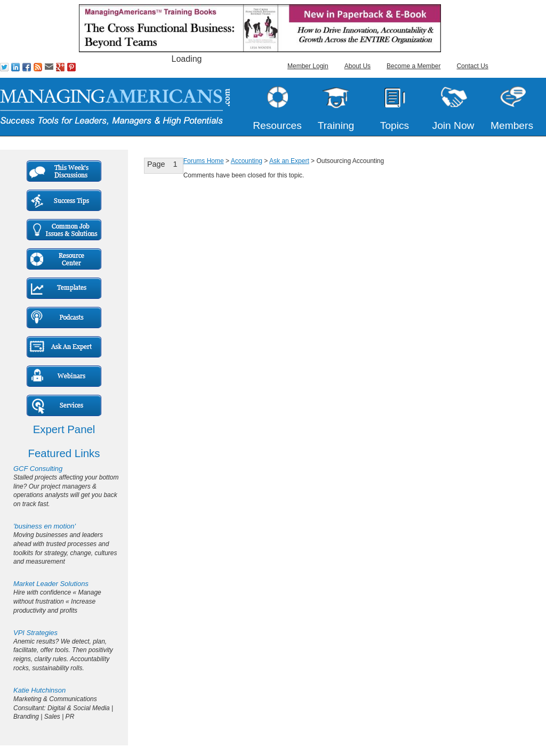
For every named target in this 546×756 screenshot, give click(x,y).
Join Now (453, 125)
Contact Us (472, 66)
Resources (277, 125)
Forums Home (204, 161)
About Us (358, 66)
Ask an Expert (289, 161)
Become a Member (413, 66)
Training (336, 125)
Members (512, 125)
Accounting (247, 161)
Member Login (308, 66)
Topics (395, 125)
